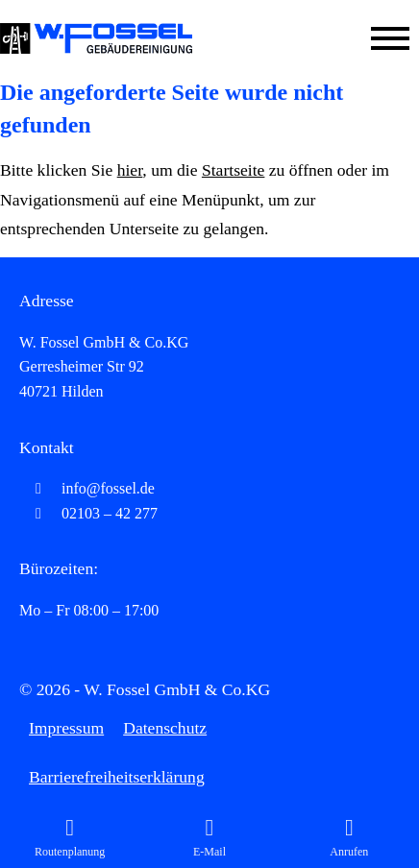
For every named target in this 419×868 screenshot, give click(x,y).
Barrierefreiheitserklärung (117, 777)
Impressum (66, 728)
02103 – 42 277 (88, 513)
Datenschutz (165, 728)
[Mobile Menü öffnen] (390, 38)
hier (130, 170)
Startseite (233, 170)
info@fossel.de (87, 488)
